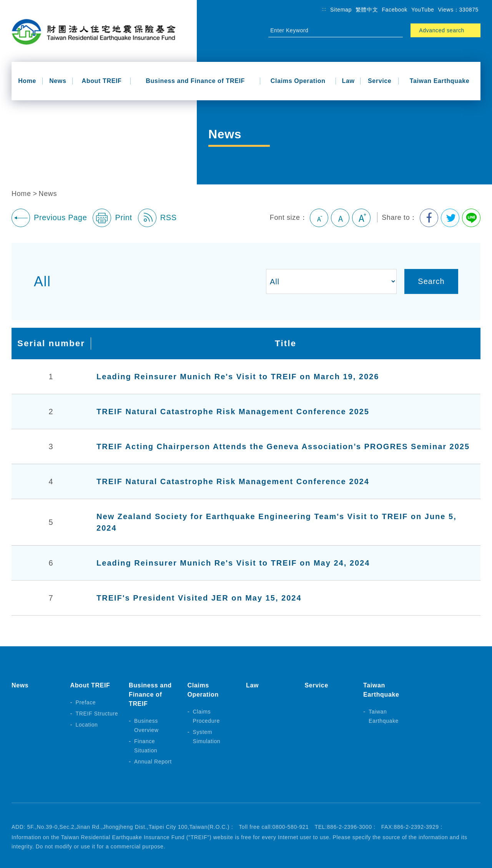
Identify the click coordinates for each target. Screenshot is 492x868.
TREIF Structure (97, 714)
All (42, 281)
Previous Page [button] (49, 218)
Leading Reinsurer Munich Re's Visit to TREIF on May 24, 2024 (233, 563)
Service (380, 81)
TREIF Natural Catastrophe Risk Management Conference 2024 (233, 481)
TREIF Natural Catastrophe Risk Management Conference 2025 (233, 412)
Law (348, 81)
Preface (86, 702)
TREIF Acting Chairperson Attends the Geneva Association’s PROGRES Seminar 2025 (283, 446)
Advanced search (442, 30)
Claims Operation (298, 81)
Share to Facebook (429, 218)
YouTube (423, 10)
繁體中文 (367, 10)
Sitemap (341, 10)
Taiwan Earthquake (440, 81)
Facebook (395, 10)
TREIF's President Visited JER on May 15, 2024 (199, 598)
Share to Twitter (450, 218)
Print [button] (112, 218)
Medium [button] (340, 218)
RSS (157, 218)
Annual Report (153, 762)
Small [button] (319, 218)
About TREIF (102, 81)
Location (87, 725)
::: (324, 9)
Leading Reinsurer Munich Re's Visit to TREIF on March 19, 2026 (238, 377)
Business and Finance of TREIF (195, 81)
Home (27, 81)
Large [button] (361, 218)
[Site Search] (329, 30)
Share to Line (471, 218)
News (58, 81)
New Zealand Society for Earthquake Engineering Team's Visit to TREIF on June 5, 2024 (277, 522)
